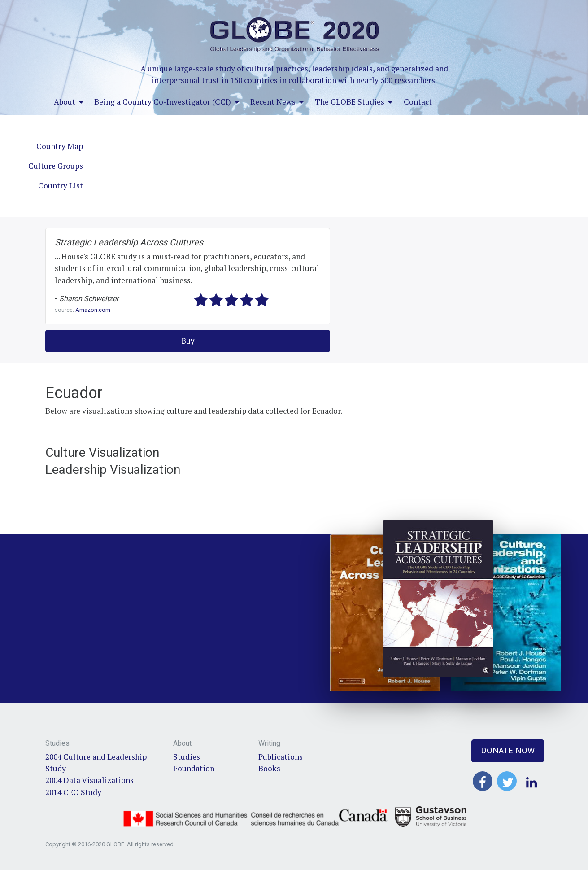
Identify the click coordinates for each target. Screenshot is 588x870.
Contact (418, 102)
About (65, 102)
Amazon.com (93, 310)
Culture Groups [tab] (56, 166)
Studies (187, 757)
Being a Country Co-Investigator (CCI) (163, 102)
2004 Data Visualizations (89, 780)
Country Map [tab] (60, 146)
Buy (188, 341)
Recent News (274, 102)
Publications (281, 757)
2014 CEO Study (73, 792)
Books (269, 768)
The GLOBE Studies (351, 102)
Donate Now (508, 750)
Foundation (194, 768)
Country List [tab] (61, 186)
